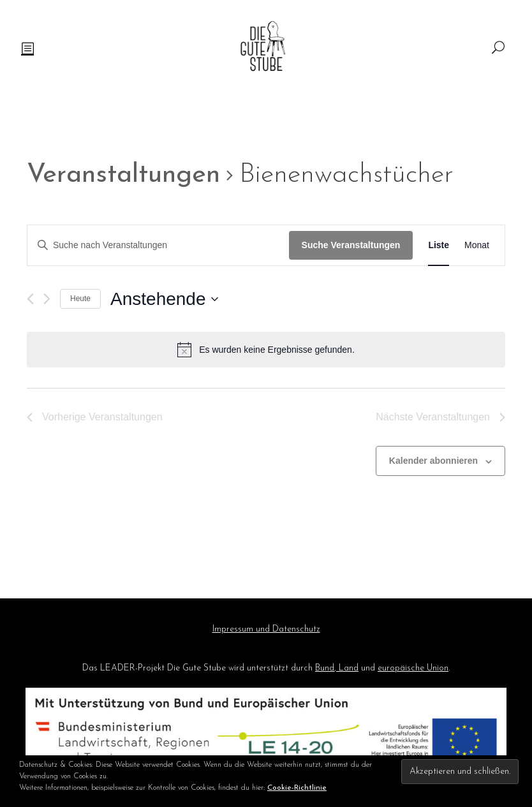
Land (347, 668)
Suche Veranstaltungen (351, 245)
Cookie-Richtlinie (297, 788)
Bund (325, 668)
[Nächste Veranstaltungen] (47, 299)
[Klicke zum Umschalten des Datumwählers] (164, 299)
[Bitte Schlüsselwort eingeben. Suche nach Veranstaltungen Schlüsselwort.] (158, 245)
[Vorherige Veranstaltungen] (30, 299)
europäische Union (413, 668)
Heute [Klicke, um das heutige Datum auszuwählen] (80, 299)
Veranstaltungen (123, 175)
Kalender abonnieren (433, 461)
